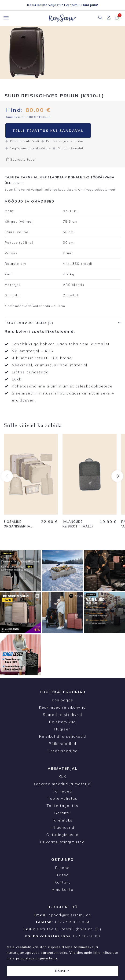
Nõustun (62, 971)
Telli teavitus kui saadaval (48, 131)
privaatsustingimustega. (37, 958)
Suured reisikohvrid (62, 715)
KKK (63, 777)
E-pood (62, 868)
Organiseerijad (63, 751)
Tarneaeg (62, 791)
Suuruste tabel (21, 159)
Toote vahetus (63, 798)
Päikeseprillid (62, 744)
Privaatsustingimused (62, 842)
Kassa (63, 875)
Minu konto (62, 890)
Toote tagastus (62, 806)
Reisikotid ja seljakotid (63, 736)
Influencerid (62, 827)
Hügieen (63, 729)
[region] (62, 959)
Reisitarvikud (62, 722)
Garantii (62, 813)
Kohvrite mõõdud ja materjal (63, 784)
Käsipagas (63, 700)
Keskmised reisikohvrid (62, 707)
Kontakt (62, 882)
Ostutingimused (62, 835)
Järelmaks (63, 820)
